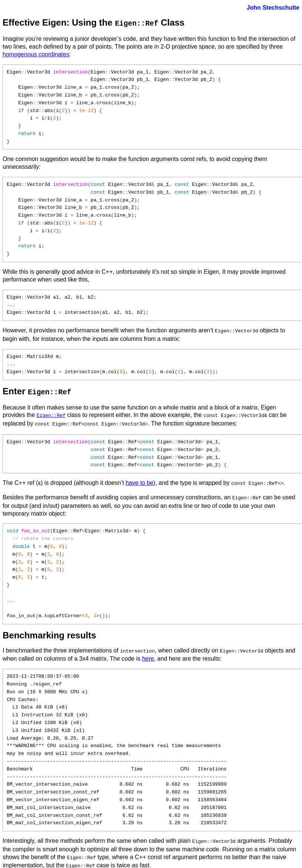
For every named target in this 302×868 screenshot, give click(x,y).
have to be (140, 479)
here (148, 653)
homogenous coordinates (36, 54)
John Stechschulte (273, 8)
